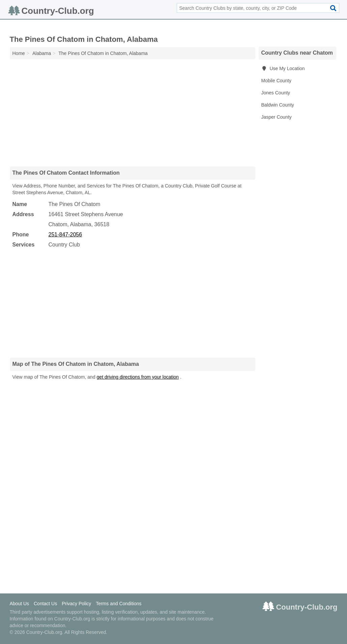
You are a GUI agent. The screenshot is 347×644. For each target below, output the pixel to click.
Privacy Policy (76, 604)
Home (19, 53)
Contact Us (45, 604)
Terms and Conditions (119, 604)
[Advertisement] (133, 113)
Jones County (276, 93)
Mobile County (277, 81)
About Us (20, 604)
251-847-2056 (65, 235)
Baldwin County (278, 105)
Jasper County (277, 117)
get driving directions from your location (138, 377)
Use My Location (283, 68)
